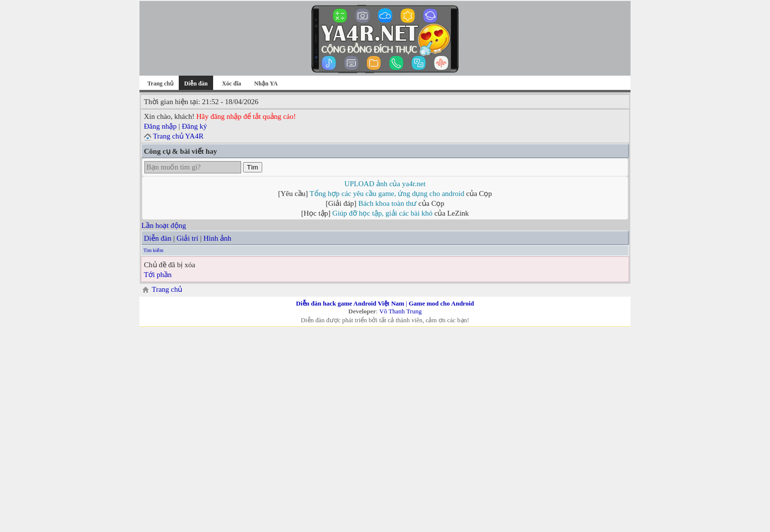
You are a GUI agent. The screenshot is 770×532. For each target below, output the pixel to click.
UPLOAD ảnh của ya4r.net (385, 184)
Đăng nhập (160, 126)
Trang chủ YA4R (178, 136)
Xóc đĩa (232, 84)
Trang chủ (160, 84)
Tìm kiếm (153, 250)
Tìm (253, 167)
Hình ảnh (217, 238)
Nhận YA (266, 84)
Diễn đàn (158, 238)
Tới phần (158, 275)
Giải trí (187, 238)
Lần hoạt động (164, 225)
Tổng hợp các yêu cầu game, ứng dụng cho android (387, 194)
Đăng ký (194, 126)
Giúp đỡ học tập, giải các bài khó (383, 213)
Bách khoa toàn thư (388, 203)
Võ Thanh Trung (400, 311)
